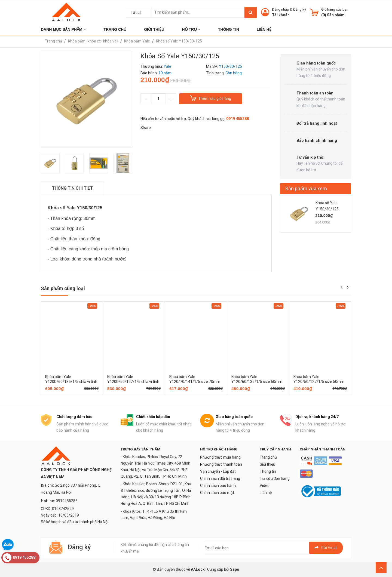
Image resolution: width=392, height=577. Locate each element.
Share (146, 128)
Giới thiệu (267, 464)
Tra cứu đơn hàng (275, 478)
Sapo (235, 569)
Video (265, 486)
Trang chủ (268, 457)
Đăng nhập (281, 9)
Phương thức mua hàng (220, 457)
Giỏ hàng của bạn (335, 9)
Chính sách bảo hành (218, 486)
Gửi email (326, 548)
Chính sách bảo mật (217, 493)
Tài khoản (281, 15)
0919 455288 (238, 119)
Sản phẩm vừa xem (306, 188)
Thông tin (268, 471)
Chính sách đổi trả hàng (220, 478)
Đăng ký (300, 9)
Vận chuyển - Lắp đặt (218, 471)
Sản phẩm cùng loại (63, 288)
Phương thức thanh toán (221, 464)
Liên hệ (266, 493)
